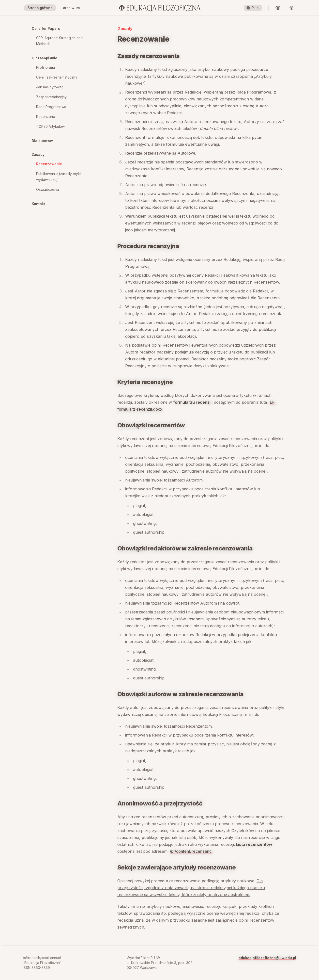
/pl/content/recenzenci (191, 851)
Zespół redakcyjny (51, 97)
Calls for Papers (46, 28)
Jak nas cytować (50, 87)
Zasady (38, 154)
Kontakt (38, 204)
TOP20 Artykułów (50, 126)
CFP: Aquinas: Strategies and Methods (59, 41)
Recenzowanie (49, 164)
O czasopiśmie (45, 58)
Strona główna (40, 8)
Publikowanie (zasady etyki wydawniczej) (58, 177)
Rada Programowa (51, 107)
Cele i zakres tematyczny (57, 77)
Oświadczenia (48, 189)
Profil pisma (46, 67)
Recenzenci (46, 117)
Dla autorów (42, 141)
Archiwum (71, 8)
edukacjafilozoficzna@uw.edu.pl (267, 958)
